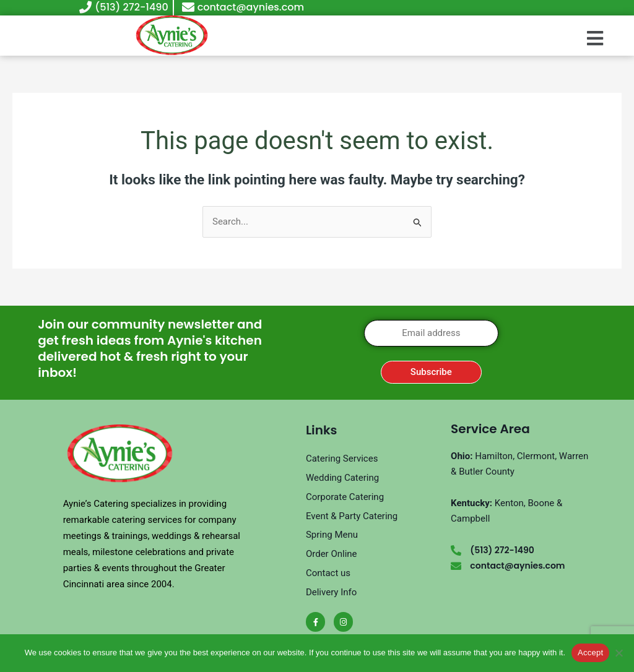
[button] (595, 38)
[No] (619, 653)
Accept (590, 653)
